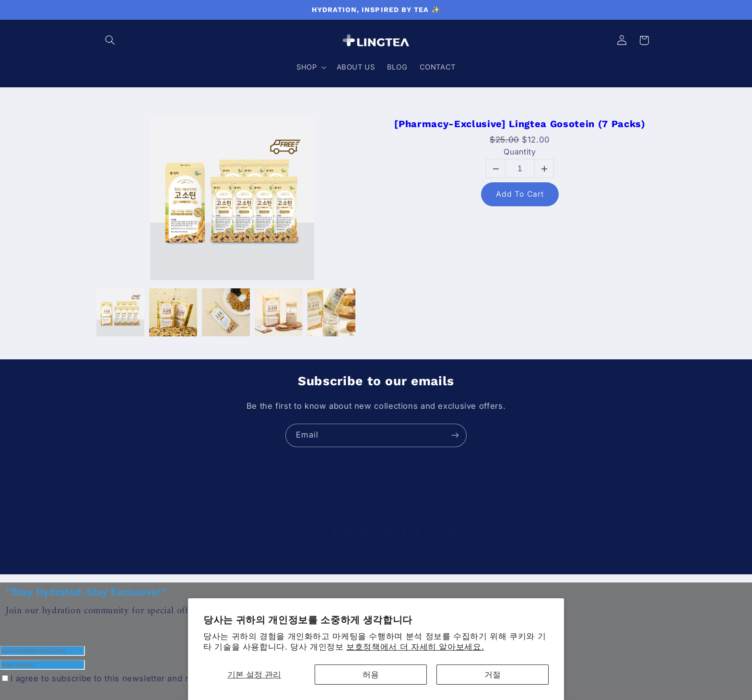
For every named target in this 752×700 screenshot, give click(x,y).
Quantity (520, 152)
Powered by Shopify (193, 540)
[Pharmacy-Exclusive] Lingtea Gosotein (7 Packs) (520, 124)
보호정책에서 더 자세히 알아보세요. (415, 647)
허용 (371, 675)
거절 (493, 675)
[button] (110, 40)
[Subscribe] (455, 435)
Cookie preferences (261, 540)
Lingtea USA (143, 540)
